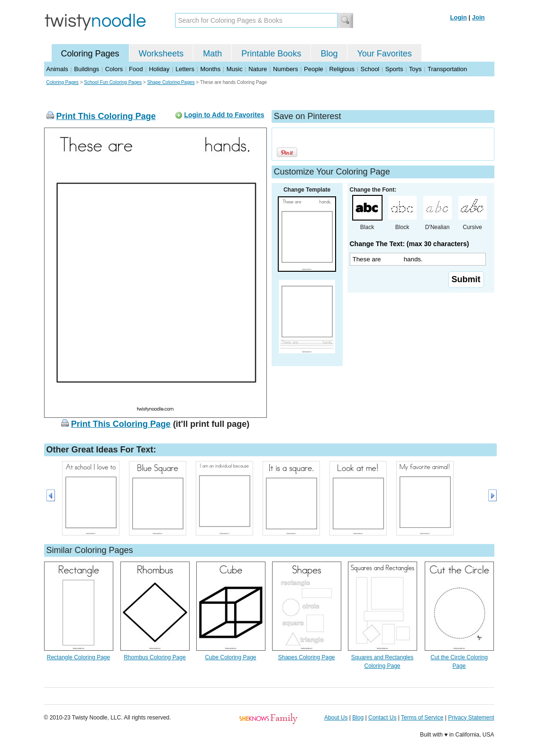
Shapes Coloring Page (306, 657)
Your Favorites (384, 54)
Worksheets (161, 54)
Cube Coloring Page (230, 657)
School (370, 69)
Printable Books (271, 54)
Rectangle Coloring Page (78, 657)
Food (136, 69)
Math (212, 54)
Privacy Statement (471, 718)
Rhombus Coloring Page (155, 657)
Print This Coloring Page (106, 116)
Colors (114, 69)
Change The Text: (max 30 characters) (410, 244)
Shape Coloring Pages (171, 82)
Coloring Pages (90, 54)
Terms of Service (422, 718)
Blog (329, 54)
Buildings (87, 69)
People (313, 69)
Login (459, 17)
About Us (336, 718)
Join (479, 17)
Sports (394, 69)
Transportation (447, 69)
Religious (342, 69)
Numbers (286, 69)
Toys (415, 69)
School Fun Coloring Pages (113, 82)
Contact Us (382, 718)
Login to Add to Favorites (224, 115)
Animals (57, 69)
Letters (185, 69)
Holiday (159, 69)
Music (235, 69)
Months (211, 69)
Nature (258, 69)
